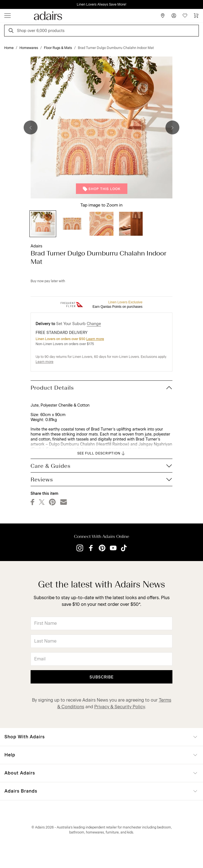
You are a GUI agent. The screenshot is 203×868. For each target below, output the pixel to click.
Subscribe (102, 677)
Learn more (95, 339)
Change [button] (94, 324)
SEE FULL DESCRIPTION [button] (102, 453)
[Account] (174, 16)
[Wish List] (185, 16)
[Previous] (31, 127)
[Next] (172, 127)
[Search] (12, 31)
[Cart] (196, 16)
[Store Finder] (163, 16)
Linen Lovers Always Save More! (102, 4)
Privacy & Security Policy (120, 707)
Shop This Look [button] (102, 189)
